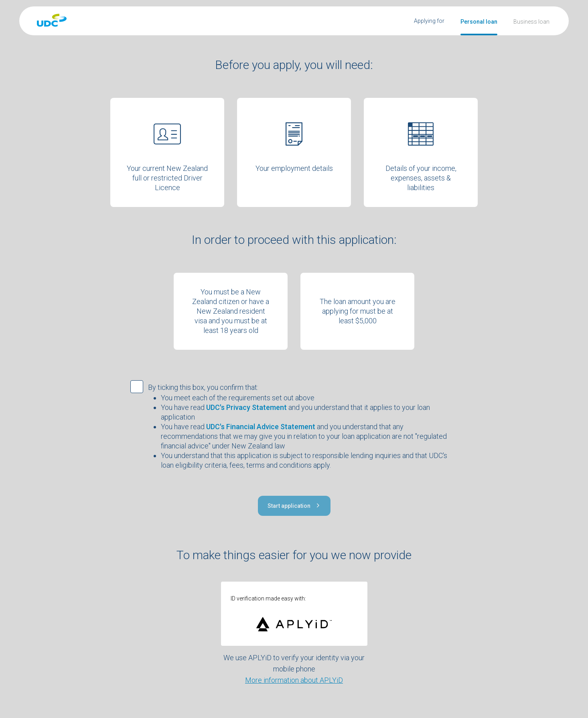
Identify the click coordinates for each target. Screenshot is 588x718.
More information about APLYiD (294, 680)
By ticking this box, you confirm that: (203, 387)
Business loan (531, 22)
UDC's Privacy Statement (246, 407)
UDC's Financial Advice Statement (261, 427)
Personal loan (479, 22)
